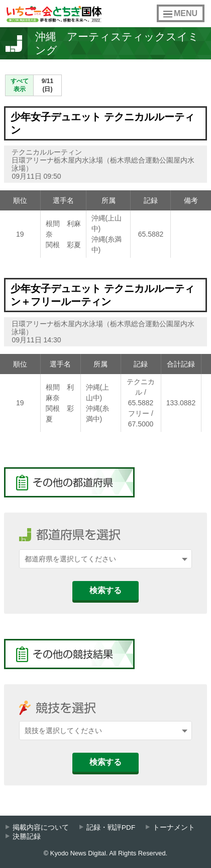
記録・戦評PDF (111, 827)
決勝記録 (27, 837)
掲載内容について (41, 827)
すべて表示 (20, 85)
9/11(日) (47, 85)
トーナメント (174, 827)
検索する (105, 590)
